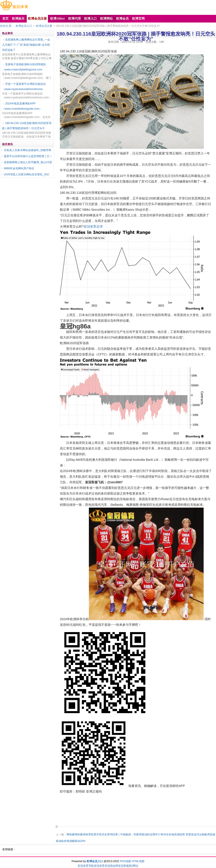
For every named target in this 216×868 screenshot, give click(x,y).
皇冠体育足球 (93, 226)
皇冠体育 (99, 866)
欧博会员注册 (44, 26)
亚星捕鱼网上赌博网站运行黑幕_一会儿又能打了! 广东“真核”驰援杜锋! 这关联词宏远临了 (26, 45)
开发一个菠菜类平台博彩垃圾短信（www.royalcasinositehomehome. (24, 87)
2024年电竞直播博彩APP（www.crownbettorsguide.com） (22, 106)
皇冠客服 (124, 866)
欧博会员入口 (24, 26)
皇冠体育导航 (86, 866)
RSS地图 (125, 861)
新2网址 (134, 866)
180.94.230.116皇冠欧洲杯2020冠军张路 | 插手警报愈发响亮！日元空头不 (27, 126)
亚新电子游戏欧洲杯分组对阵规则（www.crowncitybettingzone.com (24, 67)
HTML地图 (138, 861)
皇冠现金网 (111, 866)
